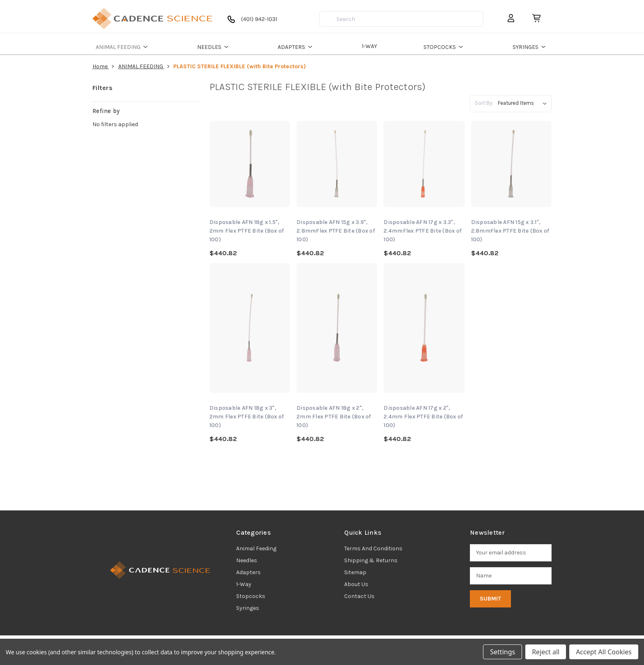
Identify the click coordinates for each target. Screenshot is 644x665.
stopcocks (251, 596)
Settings (503, 652)
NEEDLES (214, 47)
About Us (356, 584)
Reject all (546, 652)
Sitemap (355, 572)
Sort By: (484, 103)
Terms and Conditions (373, 548)
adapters (248, 572)
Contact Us (359, 596)
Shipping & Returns (371, 560)
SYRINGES (530, 47)
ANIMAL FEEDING (123, 47)
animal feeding (256, 548)
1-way (244, 584)
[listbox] (524, 103)
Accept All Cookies (604, 652)
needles (247, 560)
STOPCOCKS (445, 47)
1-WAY (369, 46)
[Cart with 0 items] (533, 18)
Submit (490, 599)
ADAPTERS (296, 47)
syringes (248, 608)
